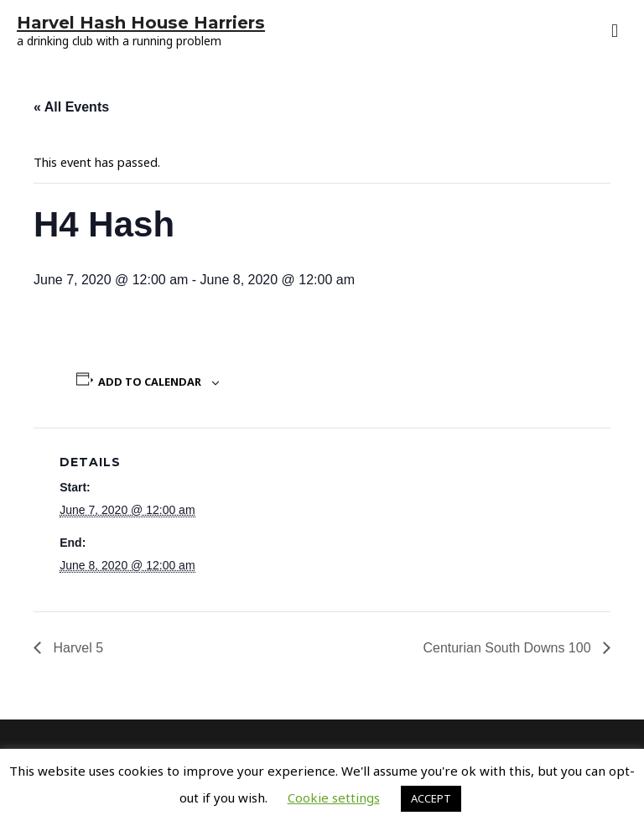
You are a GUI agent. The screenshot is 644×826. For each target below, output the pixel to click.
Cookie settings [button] (334, 797)
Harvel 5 (76, 648)
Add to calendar (150, 382)
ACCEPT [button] (431, 798)
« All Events (71, 107)
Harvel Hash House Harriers (141, 23)
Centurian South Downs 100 (509, 648)
